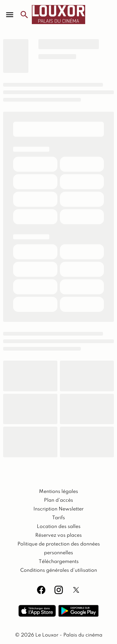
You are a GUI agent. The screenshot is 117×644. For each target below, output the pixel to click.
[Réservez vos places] (58, 535)
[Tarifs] (58, 518)
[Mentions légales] (58, 492)
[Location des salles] (59, 527)
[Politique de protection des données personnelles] (58, 549)
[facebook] (41, 590)
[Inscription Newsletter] (58, 509)
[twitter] (76, 590)
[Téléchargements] (59, 562)
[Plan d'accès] (58, 500)
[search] (24, 15)
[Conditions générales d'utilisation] (59, 570)
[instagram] (59, 590)
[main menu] (10, 15)
